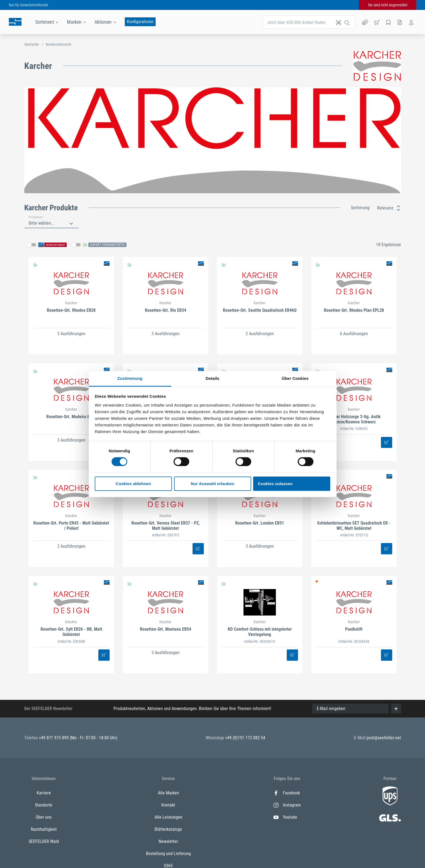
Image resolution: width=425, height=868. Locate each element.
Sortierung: (361, 208)
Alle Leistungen (168, 817)
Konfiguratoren (140, 22)
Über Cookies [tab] (295, 378)
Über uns (44, 817)
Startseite (32, 44)
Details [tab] (213, 378)
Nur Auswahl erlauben (213, 484)
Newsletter (168, 841)
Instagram (287, 805)
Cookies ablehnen (133, 484)
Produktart (36, 217)
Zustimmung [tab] (130, 378)
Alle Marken (168, 793)
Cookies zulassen (275, 484)
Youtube (285, 817)
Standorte (44, 805)
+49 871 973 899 (54, 738)
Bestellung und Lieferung (168, 854)
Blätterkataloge (168, 829)
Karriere (44, 793)
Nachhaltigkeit (44, 829)
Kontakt (168, 805)
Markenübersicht (59, 44)
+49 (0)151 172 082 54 (245, 738)
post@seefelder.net (384, 738)
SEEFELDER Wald (44, 841)
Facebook (287, 793)
